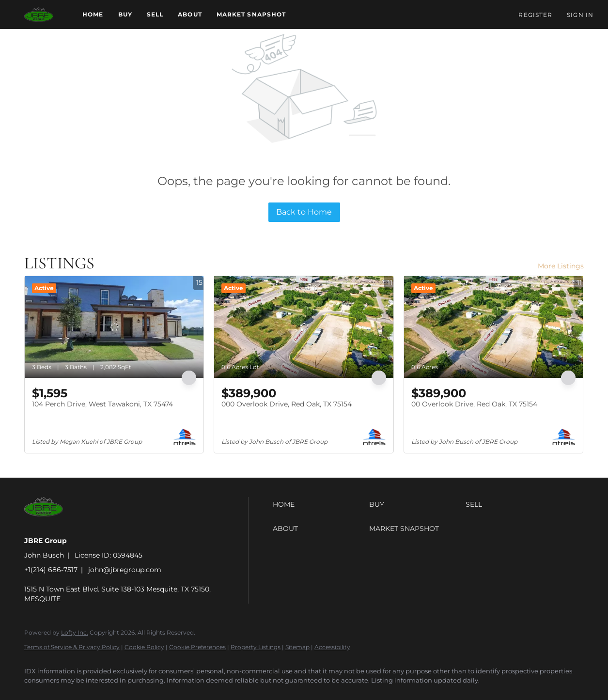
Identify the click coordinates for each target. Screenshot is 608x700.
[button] (39, 15)
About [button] (190, 14)
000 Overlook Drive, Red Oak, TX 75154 (287, 404)
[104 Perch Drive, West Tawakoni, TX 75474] (114, 327)
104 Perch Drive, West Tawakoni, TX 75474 (102, 404)
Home (93, 14)
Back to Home (304, 212)
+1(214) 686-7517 (51, 570)
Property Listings (256, 647)
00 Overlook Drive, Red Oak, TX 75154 (474, 404)
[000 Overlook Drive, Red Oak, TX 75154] (304, 327)
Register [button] (535, 15)
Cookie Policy (144, 647)
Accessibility (332, 647)
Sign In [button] (580, 15)
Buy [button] (125, 14)
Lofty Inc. (75, 632)
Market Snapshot (251, 14)
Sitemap (297, 647)
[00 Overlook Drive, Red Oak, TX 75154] (493, 327)
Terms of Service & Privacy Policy (72, 647)
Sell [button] (155, 14)
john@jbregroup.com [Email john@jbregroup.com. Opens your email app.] (125, 570)
